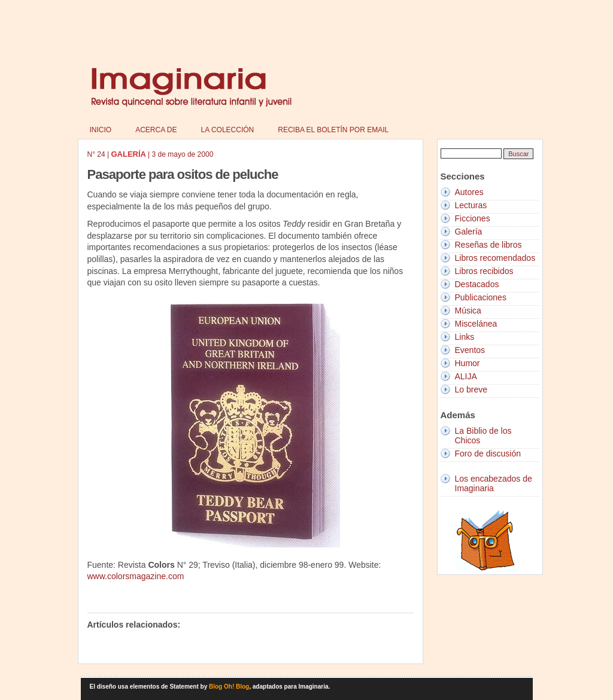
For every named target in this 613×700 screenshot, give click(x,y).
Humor (468, 363)
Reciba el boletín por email (333, 130)
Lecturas (471, 205)
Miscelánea (476, 324)
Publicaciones (481, 297)
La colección (228, 130)
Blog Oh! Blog (229, 687)
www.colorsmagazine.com (136, 576)
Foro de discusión (488, 454)
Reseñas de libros (488, 245)
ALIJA (466, 376)
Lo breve (471, 389)
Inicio (101, 130)
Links (465, 337)
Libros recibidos (484, 271)
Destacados (477, 284)
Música (468, 311)
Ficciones (473, 218)
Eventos (470, 350)
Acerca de (156, 130)
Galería (469, 232)
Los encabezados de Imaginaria (494, 483)
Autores (469, 192)
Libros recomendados (495, 258)
